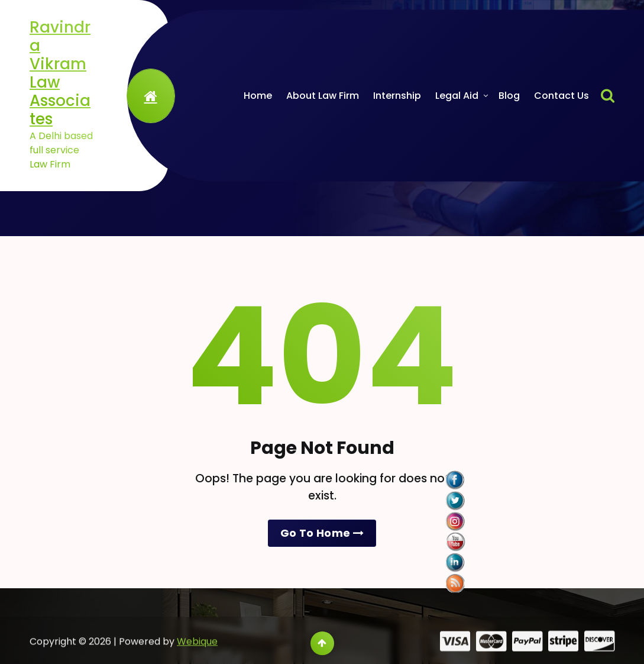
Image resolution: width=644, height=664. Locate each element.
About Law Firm (323, 96)
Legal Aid (457, 96)
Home (258, 96)
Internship (397, 96)
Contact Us (562, 96)
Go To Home (322, 533)
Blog (509, 96)
